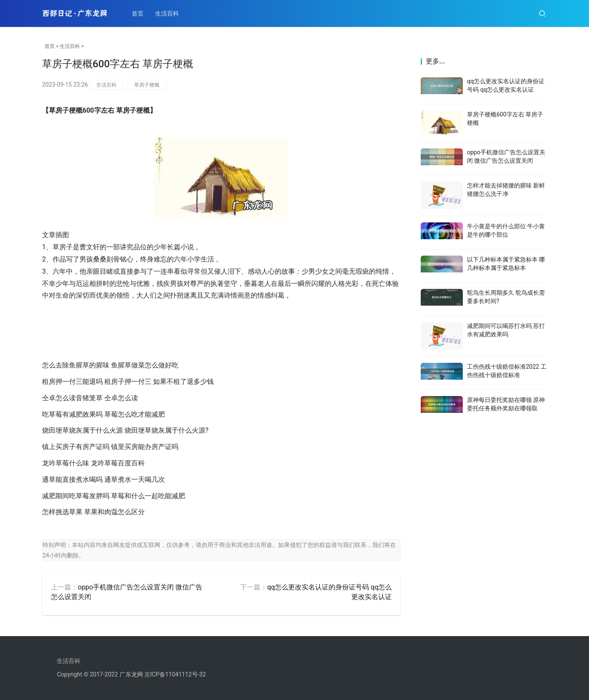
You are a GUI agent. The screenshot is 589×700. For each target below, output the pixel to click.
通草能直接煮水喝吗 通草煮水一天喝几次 (103, 479)
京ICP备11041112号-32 (175, 674)
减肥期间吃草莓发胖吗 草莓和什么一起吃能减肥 (114, 496)
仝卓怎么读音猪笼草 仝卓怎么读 (90, 398)
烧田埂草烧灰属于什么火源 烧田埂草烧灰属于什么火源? (125, 430)
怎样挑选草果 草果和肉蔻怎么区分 (93, 512)
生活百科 (167, 13)
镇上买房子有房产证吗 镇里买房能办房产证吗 (110, 447)
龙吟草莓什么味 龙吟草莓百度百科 (93, 463)
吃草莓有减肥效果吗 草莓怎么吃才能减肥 (103, 414)
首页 (138, 13)
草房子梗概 (147, 85)
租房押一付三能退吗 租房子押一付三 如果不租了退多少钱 (128, 382)
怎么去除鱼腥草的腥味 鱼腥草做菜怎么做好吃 (110, 365)
